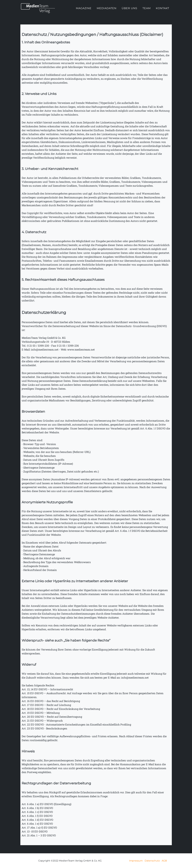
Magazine (84, 11)
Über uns (129, 11)
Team (147, 11)
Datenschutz (152, 861)
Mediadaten (107, 11)
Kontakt (163, 11)
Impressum (136, 861)
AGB (164, 861)
